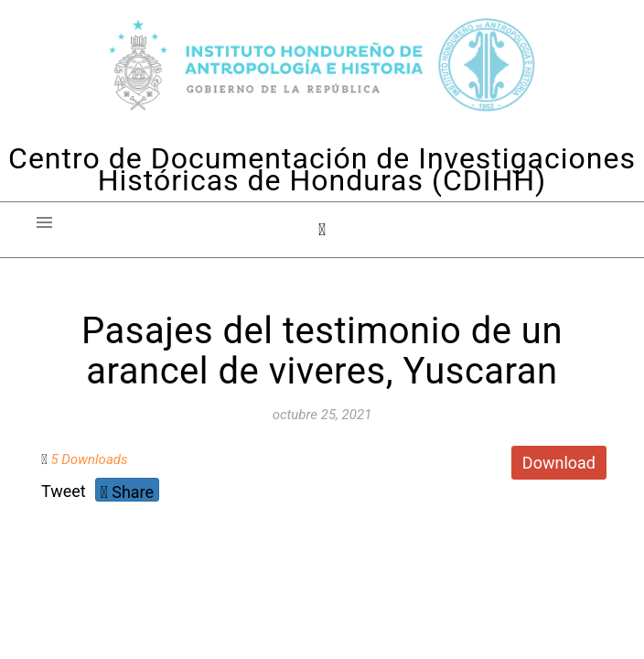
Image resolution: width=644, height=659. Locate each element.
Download (559, 463)
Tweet (64, 491)
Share (127, 492)
